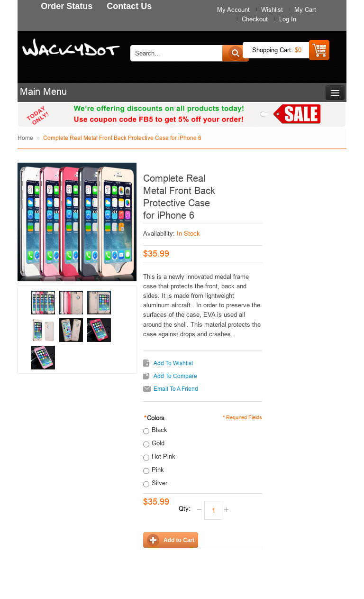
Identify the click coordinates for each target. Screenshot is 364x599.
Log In (288, 19)
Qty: (185, 508)
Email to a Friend (176, 389)
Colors (154, 418)
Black (159, 430)
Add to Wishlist (173, 363)
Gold (158, 443)
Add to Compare (175, 376)
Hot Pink (164, 456)
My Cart (305, 9)
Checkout (255, 19)
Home (25, 138)
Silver (159, 483)
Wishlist (272, 9)
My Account (233, 9)
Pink (158, 470)
